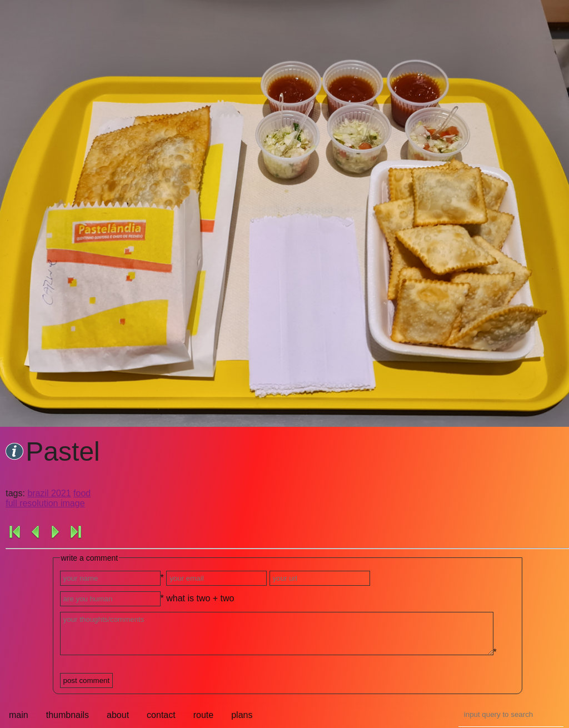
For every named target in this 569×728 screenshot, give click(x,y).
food (82, 493)
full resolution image (45, 503)
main (19, 715)
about (118, 715)
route (203, 715)
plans (242, 715)
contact (161, 715)
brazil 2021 (49, 493)
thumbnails (68, 715)
